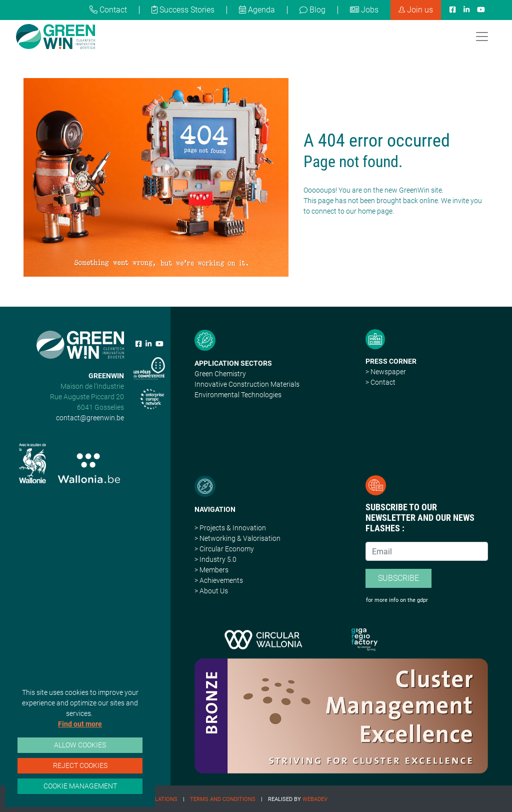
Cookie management (80, 786)
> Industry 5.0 (215, 559)
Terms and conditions (223, 799)
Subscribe (398, 578)
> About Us (211, 591)
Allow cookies (80, 745)
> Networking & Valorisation (237, 538)
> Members (211, 570)
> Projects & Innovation (230, 528)
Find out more (80, 724)
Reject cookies (80, 765)
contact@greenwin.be (90, 418)
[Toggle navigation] (482, 37)
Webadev (315, 799)
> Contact (380, 382)
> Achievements (219, 580)
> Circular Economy (224, 549)
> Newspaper (386, 372)
